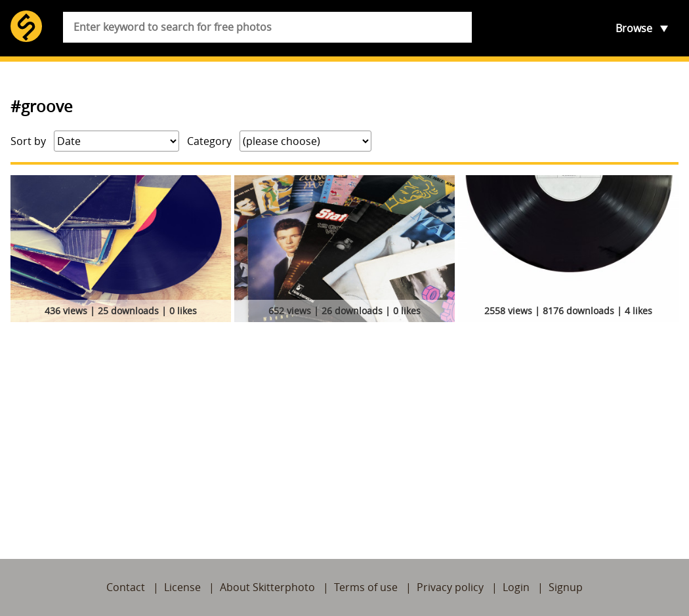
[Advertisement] (344, 425)
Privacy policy (450, 587)
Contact (126, 587)
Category (209, 141)
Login (516, 587)
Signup (566, 587)
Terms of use (366, 587)
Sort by (28, 141)
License (182, 587)
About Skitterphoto (267, 587)
